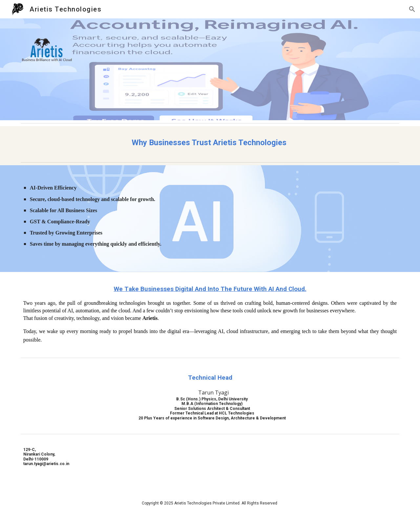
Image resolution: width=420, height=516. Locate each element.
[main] (210, 143)
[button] (412, 9)
